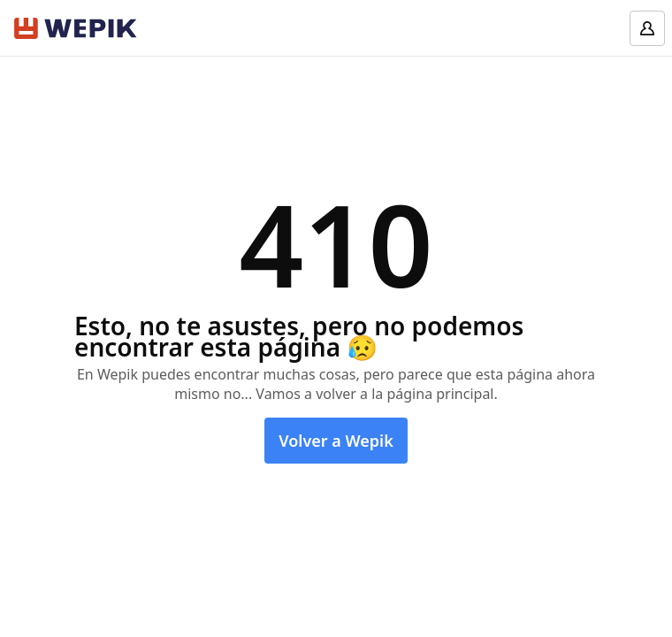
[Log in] (647, 28)
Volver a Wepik (336, 441)
